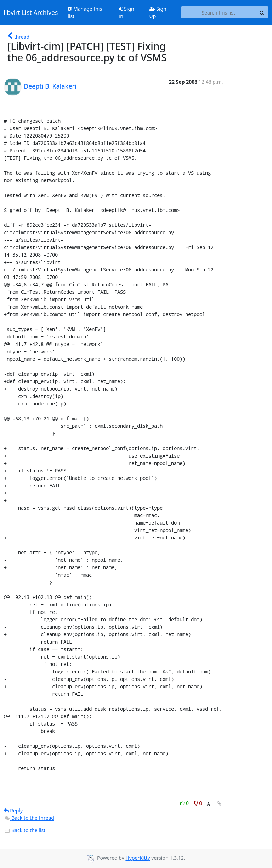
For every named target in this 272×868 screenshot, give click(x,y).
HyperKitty (138, 858)
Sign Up (158, 12)
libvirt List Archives (31, 12)
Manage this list (85, 12)
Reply (13, 810)
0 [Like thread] (185, 803)
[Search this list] (219, 12)
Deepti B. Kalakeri (50, 86)
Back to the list (25, 830)
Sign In (126, 12)
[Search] (262, 12)
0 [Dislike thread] (198, 803)
